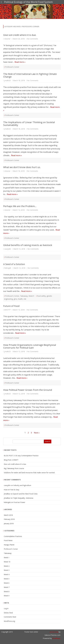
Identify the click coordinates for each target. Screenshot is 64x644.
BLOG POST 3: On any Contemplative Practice (21, 456)
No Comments (33, 39)
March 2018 (8, 515)
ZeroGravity (54, 632)
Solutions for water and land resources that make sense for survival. (29, 473)
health (20, 299)
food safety (41, 296)
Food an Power (19, 502)
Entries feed (8, 613)
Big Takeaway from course (14, 468)
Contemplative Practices (13, 536)
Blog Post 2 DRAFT (11, 460)
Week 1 (7, 557)
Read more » (20, 62)
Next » (37, 433)
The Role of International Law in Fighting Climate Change (30, 75)
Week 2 (7, 566)
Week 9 (31, 296)
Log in (6, 608)
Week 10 (7, 562)
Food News (8, 540)
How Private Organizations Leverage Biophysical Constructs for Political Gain (30, 346)
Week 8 (7, 591)
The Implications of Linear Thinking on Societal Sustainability (29, 124)
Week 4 (7, 574)
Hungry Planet (9, 545)
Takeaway (24, 296)
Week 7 (7, 587)
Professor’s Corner (12, 67)
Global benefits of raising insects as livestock (28, 245)
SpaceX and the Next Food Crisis (25, 494)
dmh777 (7, 310)
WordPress (56, 638)
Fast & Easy (15, 490)
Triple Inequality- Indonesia (23, 498)
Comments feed (10, 617)
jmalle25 (7, 81)
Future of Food (11, 306)
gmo (15, 299)
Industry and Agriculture (22, 485)
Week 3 (7, 570)
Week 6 (7, 583)
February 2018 (9, 519)
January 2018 (9, 523)
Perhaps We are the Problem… (20, 206)
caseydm (8, 249)
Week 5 (7, 579)
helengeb (8, 268)
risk (25, 299)
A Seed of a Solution (14, 264)
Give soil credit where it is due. (20, 35)
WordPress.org (9, 621)
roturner (7, 39)
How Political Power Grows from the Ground (28, 390)
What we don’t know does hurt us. (22, 167)
